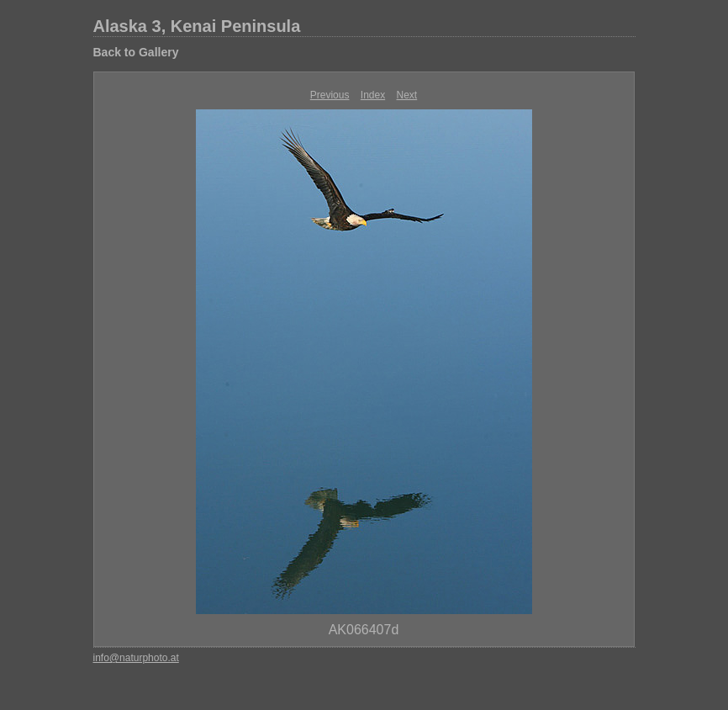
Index (373, 95)
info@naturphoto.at (136, 658)
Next (407, 95)
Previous (330, 95)
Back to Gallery (136, 52)
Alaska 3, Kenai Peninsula (197, 26)
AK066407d (364, 630)
